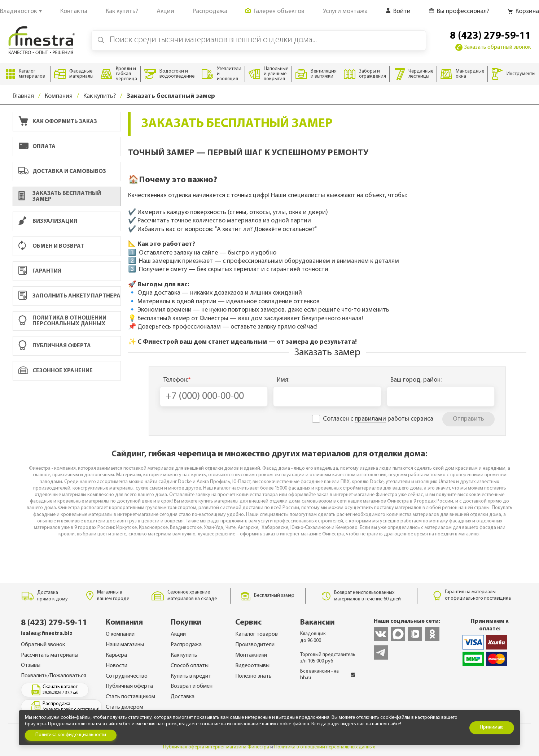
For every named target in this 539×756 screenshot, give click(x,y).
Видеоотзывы (252, 666)
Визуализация (68, 221)
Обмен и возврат (68, 246)
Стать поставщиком (130, 697)
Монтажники (251, 655)
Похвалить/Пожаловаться (54, 676)
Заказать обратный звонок (493, 47)
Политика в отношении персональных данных (68, 321)
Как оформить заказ (68, 121)
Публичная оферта (68, 346)
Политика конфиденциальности (71, 735)
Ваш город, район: (416, 380)
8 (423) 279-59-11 (490, 36)
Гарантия (68, 271)
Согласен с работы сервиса (378, 419)
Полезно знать (253, 676)
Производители (255, 645)
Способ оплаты (190, 666)
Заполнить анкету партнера (69, 296)
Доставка (183, 697)
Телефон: (177, 380)
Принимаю (492, 727)
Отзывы (31, 665)
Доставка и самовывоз (68, 171)
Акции (178, 634)
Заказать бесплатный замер (60, 196)
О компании (120, 634)
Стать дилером (124, 707)
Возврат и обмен (192, 686)
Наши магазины (125, 645)
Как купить (184, 655)
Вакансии (317, 623)
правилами (370, 419)
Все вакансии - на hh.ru (328, 675)
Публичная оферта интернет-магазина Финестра (216, 747)
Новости (117, 666)
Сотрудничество (127, 676)
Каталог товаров (257, 634)
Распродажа (186, 645)
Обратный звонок (43, 645)
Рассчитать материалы (50, 655)
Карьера (116, 655)
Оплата (68, 147)
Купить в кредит (191, 676)
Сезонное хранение (68, 371)
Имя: (283, 380)
